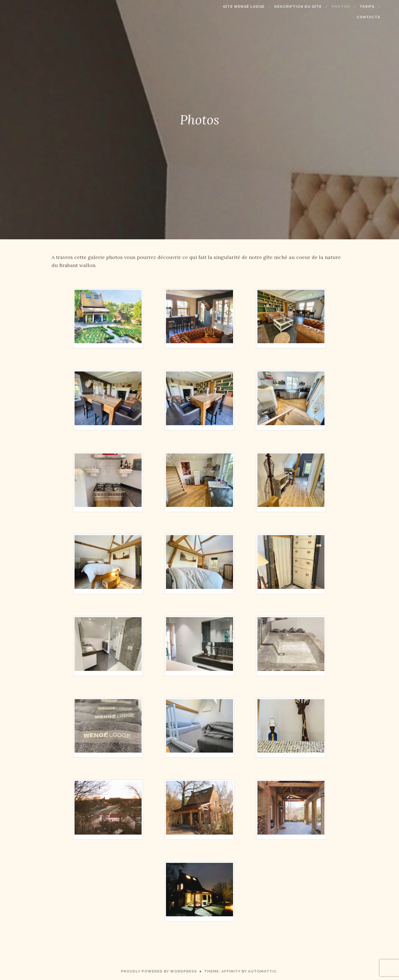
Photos (324, 7)
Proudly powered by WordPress (159, 971)
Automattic (262, 971)
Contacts (380, 7)
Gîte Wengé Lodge (227, 7)
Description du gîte (282, 7)
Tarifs (351, 7)
